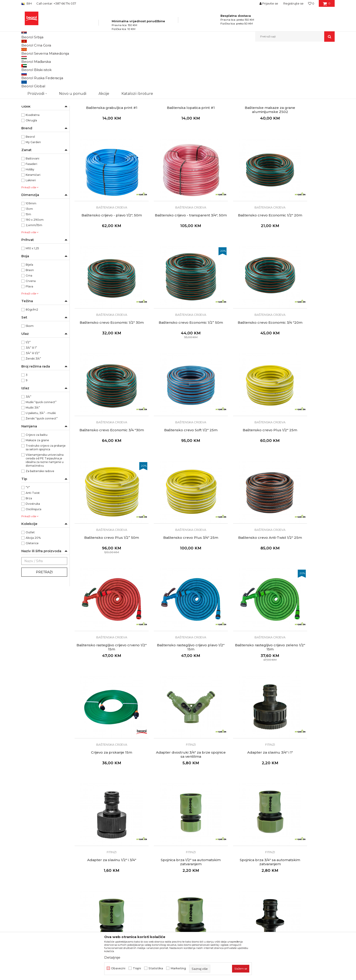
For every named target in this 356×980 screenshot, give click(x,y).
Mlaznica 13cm (171, 899)
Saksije (28, 108)
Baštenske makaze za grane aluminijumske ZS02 (237, 145)
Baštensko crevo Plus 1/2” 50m (105, 427)
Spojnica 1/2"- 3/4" (171, 805)
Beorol (30, 185)
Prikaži (286, 59)
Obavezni (118, 968)
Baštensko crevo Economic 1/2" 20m (171, 240)
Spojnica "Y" (238, 805)
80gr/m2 (32, 358)
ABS (28, 125)
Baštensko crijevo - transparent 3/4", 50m (105, 240)
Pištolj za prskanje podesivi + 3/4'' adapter (238, 902)
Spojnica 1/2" (304, 710)
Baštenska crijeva (36, 75)
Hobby (30, 218)
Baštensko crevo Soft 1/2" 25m (238, 332)
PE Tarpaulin (34, 147)
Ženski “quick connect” (42, 467)
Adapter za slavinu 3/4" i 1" (105, 616)
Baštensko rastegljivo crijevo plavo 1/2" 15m (105, 523)
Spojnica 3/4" (105, 805)
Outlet (30, 581)
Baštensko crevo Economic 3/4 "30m (171, 334)
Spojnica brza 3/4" (171, 710)
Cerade (28, 92)
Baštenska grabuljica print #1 (105, 143)
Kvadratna (33, 163)
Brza (29, 547)
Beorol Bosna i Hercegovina (39, 51)
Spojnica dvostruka (237, 710)
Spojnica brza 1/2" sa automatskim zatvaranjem (237, 618)
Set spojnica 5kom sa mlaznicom (105, 899)
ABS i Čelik (33, 131)
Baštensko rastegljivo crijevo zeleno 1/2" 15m (171, 523)
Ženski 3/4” (33, 407)
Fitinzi (28, 81)
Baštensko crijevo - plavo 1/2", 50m (304, 143)
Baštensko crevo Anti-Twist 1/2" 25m (237, 429)
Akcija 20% (33, 586)
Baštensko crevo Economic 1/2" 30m (238, 240)
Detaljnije (112, 957)
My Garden (33, 191)
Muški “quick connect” (41, 451)
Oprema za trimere (37, 97)
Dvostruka (33, 552)
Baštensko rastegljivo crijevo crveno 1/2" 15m (304, 429)
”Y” (28, 536)
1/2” (28, 391)
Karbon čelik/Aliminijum (42, 142)
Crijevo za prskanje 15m (238, 521)
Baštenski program (89, 51)
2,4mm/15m (34, 274)
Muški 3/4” (33, 456)
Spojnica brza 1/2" (105, 710)
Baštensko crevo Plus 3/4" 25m (171, 427)
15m (28, 263)
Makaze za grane (37, 489)
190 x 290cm (35, 268)
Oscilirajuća (33, 558)
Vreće (27, 102)
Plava (29, 335)
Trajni (137, 968)
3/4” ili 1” (31, 396)
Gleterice (32, 592)
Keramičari (33, 223)
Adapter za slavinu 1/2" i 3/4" (171, 616)
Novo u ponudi (73, 36)
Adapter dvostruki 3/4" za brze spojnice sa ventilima (304, 523)
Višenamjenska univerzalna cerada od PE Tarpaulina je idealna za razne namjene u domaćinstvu (45, 509)
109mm (31, 252)
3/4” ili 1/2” (33, 402)
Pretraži (44, 621)
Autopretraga (199, 59)
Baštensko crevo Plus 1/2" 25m (304, 332)
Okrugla (31, 169)
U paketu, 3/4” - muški (41, 462)
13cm (29, 257)
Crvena (31, 330)
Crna (29, 324)
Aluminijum (34, 136)
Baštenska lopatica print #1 (171, 143)
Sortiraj (220, 59)
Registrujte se (293, 3)
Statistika (156, 968)
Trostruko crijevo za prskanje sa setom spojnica (46, 496)
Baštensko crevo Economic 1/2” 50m (304, 240)
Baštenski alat (33, 70)
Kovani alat (31, 86)
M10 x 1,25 (32, 297)
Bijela (29, 313)
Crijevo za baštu (37, 483)
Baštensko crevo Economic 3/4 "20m (105, 334)
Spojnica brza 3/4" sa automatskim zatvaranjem (304, 618)
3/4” (28, 445)
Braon (30, 319)
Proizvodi (66, 51)
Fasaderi (31, 212)
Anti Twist (33, 541)
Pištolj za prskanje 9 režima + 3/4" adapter (304, 902)
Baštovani (32, 207)
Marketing (178, 968)
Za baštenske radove (40, 520)
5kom (30, 374)
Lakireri (31, 229)
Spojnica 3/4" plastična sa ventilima (304, 805)
